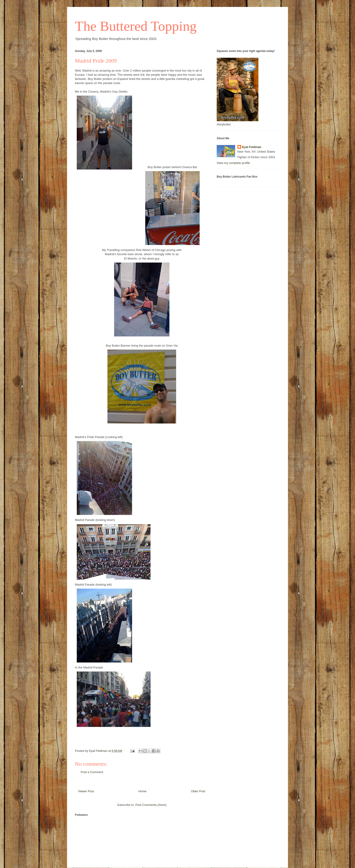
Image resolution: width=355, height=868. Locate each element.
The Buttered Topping (136, 26)
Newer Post (86, 791)
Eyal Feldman (252, 147)
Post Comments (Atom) (151, 805)
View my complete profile (233, 163)
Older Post (198, 791)
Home (143, 791)
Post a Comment (92, 772)
